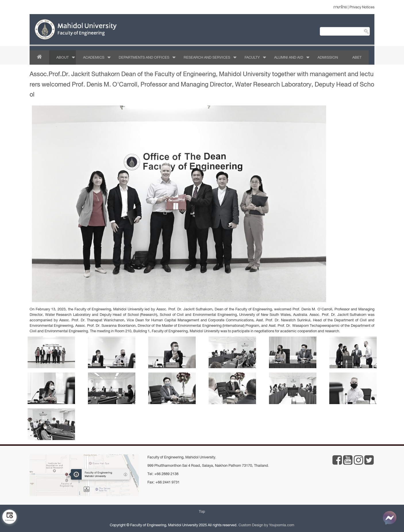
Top (202, 511)
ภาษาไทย (340, 7)
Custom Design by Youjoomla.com (266, 525)
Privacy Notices (362, 7)
